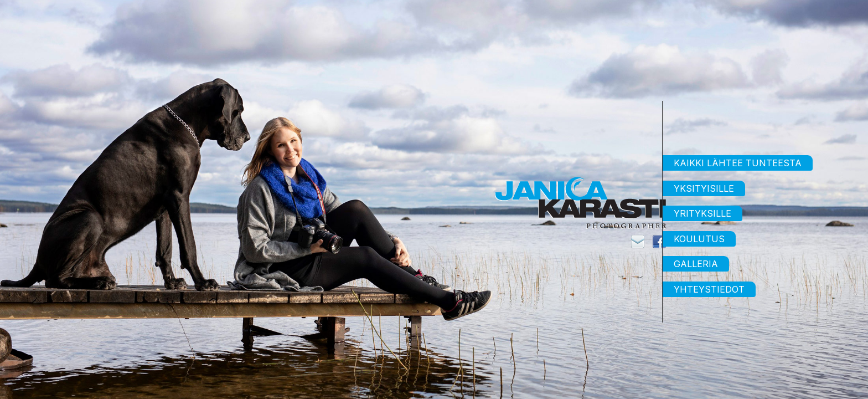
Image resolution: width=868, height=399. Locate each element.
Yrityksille (702, 213)
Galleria (696, 264)
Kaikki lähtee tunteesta (738, 163)
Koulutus (699, 239)
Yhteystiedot (709, 289)
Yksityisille (704, 188)
